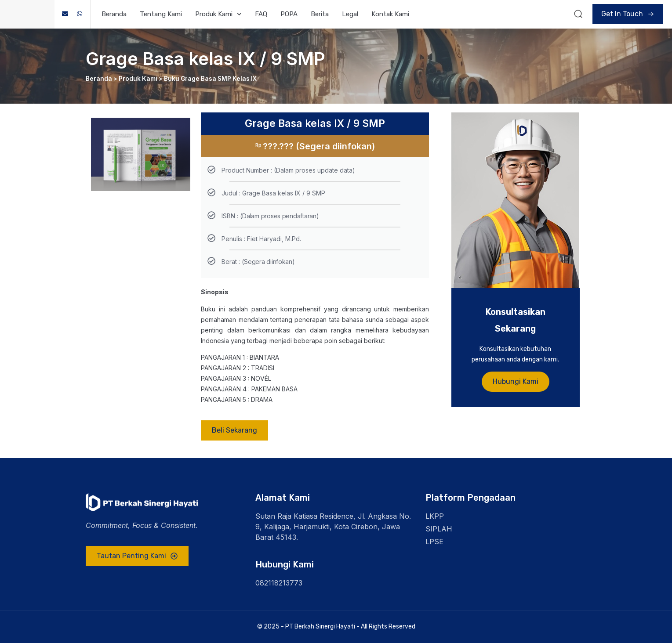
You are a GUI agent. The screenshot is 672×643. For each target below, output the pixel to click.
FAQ (261, 14)
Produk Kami (218, 14)
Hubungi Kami (516, 383)
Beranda (114, 14)
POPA (289, 14)
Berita (320, 14)
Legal (350, 14)
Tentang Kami (161, 14)
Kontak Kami (390, 14)
